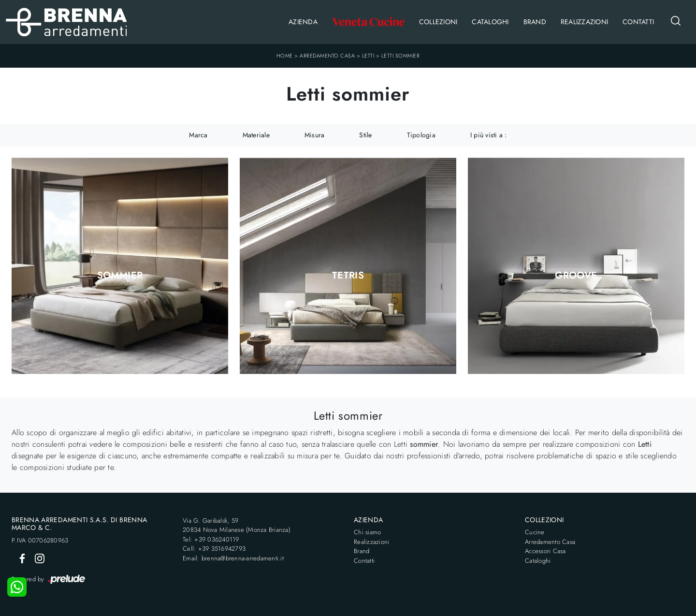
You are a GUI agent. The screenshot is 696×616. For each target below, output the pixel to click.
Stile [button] (365, 135)
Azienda (303, 22)
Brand (535, 22)
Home (285, 56)
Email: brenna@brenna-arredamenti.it (233, 558)
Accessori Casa (545, 551)
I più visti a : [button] (489, 135)
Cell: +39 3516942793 (214, 549)
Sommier (120, 276)
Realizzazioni (584, 22)
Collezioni (438, 22)
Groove (576, 276)
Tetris (348, 276)
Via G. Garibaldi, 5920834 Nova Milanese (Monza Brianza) (237, 525)
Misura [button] (315, 135)
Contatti (638, 22)
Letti (368, 56)
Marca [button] (198, 135)
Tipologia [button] (421, 135)
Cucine (535, 532)
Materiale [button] (256, 135)
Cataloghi (490, 22)
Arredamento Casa (327, 56)
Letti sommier (401, 56)
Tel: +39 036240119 (211, 539)
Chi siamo (367, 532)
